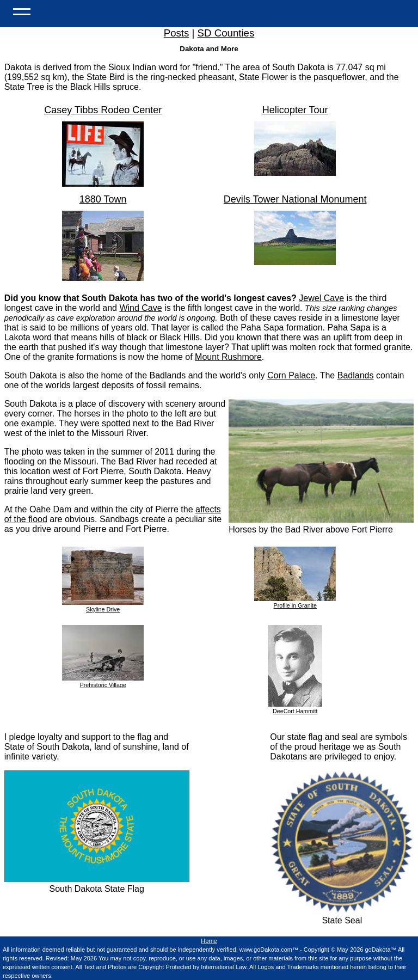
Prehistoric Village (103, 682)
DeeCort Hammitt (295, 708)
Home (209, 941)
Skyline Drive (103, 606)
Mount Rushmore (228, 357)
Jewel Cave (321, 298)
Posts (177, 33)
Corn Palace (291, 375)
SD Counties (226, 33)
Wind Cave (140, 308)
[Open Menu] (22, 11)
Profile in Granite (295, 602)
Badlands (356, 375)
